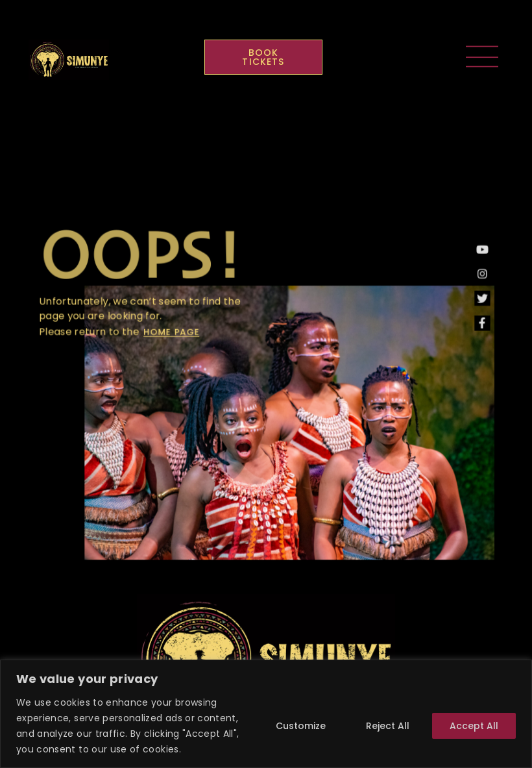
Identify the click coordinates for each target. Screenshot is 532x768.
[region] (266, 714)
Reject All (388, 726)
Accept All (474, 726)
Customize (301, 726)
